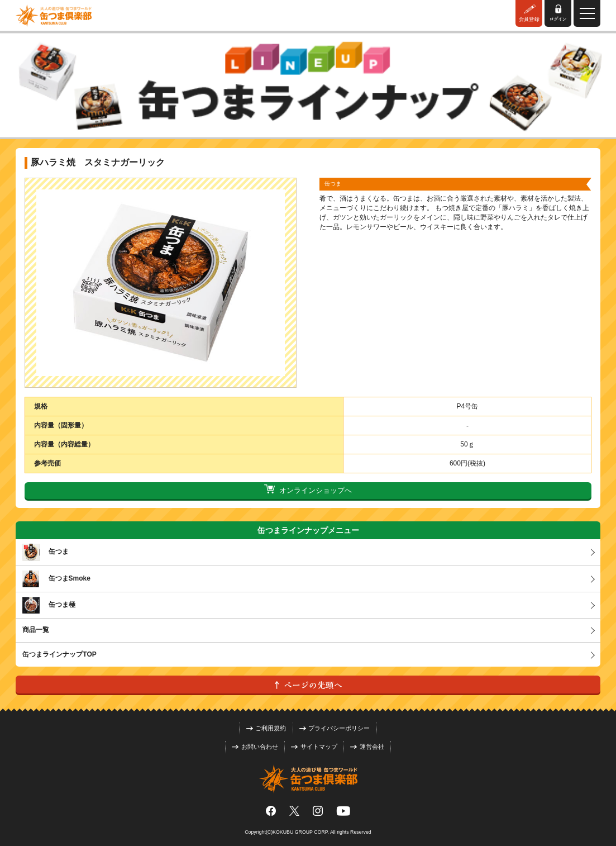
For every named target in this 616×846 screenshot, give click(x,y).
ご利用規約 (266, 728)
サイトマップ (314, 747)
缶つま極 (49, 605)
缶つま (46, 552)
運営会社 (367, 747)
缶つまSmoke (56, 579)
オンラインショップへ (308, 491)
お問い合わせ (255, 747)
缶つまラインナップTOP (59, 654)
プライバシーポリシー (335, 728)
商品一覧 (36, 630)
